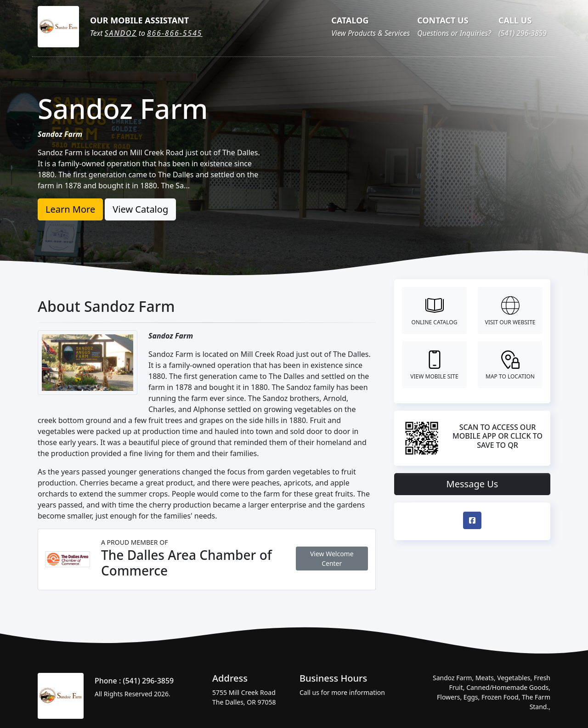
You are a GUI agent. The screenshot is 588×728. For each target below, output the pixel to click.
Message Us (472, 484)
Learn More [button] (70, 209)
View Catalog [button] (140, 209)
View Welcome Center (332, 559)
